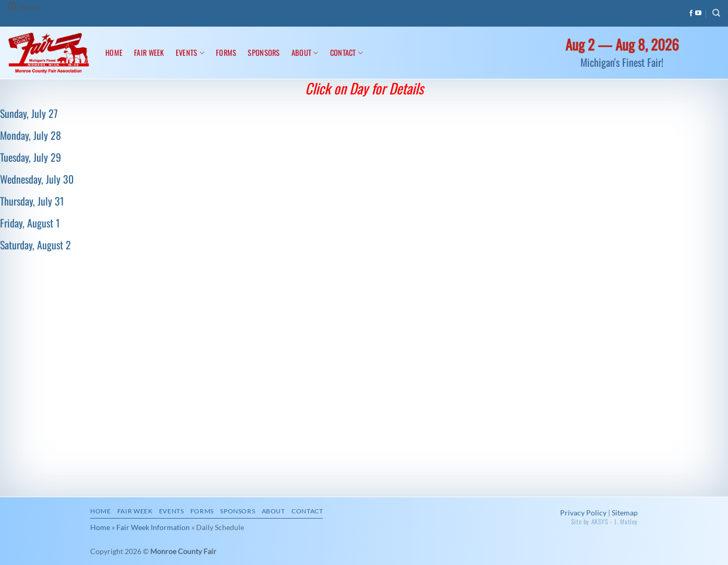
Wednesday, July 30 (37, 179)
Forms (226, 52)
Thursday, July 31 (32, 201)
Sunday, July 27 (29, 113)
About (305, 52)
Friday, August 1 (30, 223)
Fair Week (149, 52)
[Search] (716, 13)
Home (114, 52)
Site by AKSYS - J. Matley (604, 521)
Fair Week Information (153, 527)
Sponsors (264, 52)
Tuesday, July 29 (31, 157)
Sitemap (625, 513)
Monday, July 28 (31, 135)
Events (190, 52)
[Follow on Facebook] (691, 14)
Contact (347, 52)
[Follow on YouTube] (698, 14)
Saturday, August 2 (35, 245)
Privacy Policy (583, 513)
